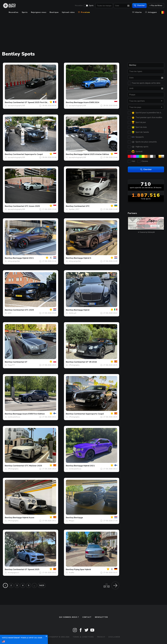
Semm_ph (73, 313)
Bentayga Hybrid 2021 (23, 258)
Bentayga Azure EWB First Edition (29, 414)
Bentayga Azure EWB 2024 (87, 102)
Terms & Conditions (83, 637)
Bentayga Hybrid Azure (24, 518)
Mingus (72, 521)
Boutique (54, 12)
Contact (87, 617)
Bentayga (78, 518)
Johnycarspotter (14, 261)
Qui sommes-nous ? (69, 617)
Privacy (101, 637)
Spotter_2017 (74, 209)
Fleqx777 (11, 365)
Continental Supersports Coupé (28, 154)
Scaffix (71, 573)
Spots (91, 6)
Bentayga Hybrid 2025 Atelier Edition (91, 154)
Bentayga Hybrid (82, 310)
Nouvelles (79, 6)
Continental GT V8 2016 (85, 362)
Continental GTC (82, 206)
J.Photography (74, 365)
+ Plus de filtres (156, 6)
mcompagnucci (13, 573)
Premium (84, 12)
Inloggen (151, 12)
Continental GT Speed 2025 (26, 569)
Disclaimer (114, 637)
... (34, 585)
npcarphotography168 (16, 106)
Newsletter (101, 617)
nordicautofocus (14, 417)
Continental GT (20, 362)
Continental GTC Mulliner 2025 (27, 466)
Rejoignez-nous (39, 12)
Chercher (139, 6)
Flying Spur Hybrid (82, 569)
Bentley (9, 102)
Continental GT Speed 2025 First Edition (32, 102)
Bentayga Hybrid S (83, 258)
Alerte (137, 12)
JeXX (10, 313)
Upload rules (68, 12)
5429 (42, 585)
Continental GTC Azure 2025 (26, 206)
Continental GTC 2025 (23, 310)
